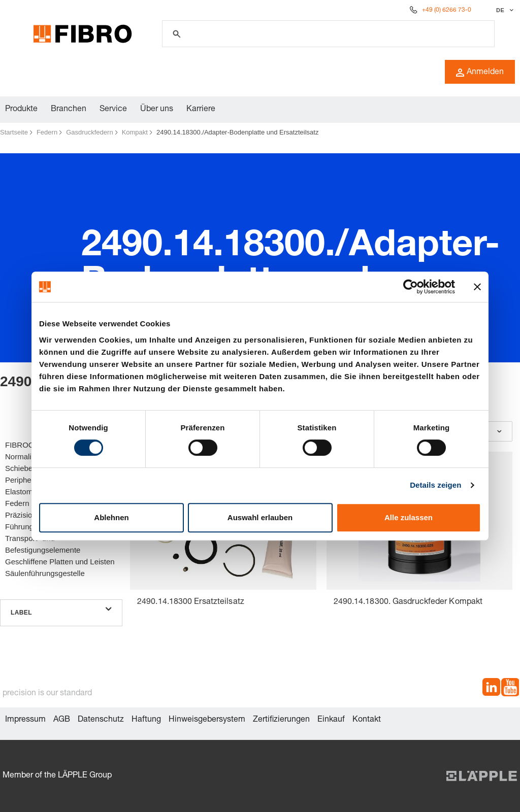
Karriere (201, 110)
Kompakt (135, 132)
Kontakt (367, 720)
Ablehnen (111, 517)
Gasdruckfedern (90, 132)
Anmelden (480, 73)
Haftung (146, 720)
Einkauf (331, 720)
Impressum (25, 720)
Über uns (157, 110)
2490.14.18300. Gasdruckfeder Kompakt (408, 602)
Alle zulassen (409, 517)
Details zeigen (435, 485)
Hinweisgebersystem (207, 720)
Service (113, 110)
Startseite (14, 132)
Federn (47, 132)
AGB (62, 720)
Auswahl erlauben (260, 517)
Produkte (21, 110)
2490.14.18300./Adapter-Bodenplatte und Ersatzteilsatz (237, 132)
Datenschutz (101, 720)
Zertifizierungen (281, 720)
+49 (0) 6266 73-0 (447, 10)
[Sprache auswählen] (503, 10)
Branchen (69, 110)
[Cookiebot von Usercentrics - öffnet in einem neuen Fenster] (411, 287)
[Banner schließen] (477, 287)
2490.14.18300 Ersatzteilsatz (191, 602)
